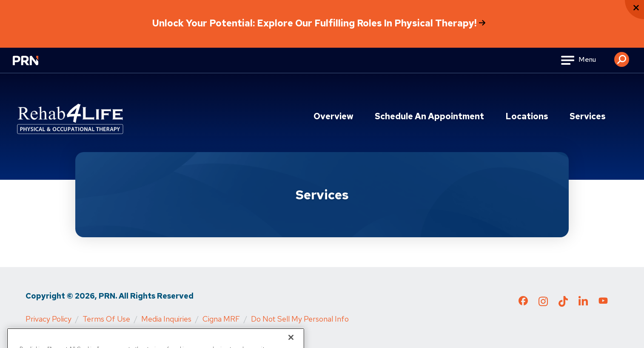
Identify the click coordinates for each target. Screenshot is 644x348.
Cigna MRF (221, 319)
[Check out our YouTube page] (603, 302)
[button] (622, 56)
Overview (333, 116)
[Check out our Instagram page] (543, 304)
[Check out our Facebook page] (523, 302)
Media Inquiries (166, 319)
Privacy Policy (48, 319)
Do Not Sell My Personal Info (300, 319)
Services (588, 116)
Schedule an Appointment (429, 116)
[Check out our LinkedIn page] (583, 304)
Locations (527, 116)
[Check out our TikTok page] (563, 304)
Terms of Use (106, 319)
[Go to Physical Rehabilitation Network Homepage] (36, 66)
